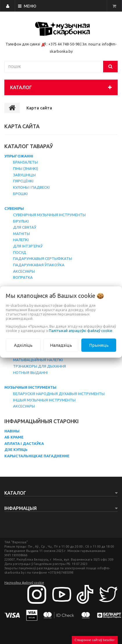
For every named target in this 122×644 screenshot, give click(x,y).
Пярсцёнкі (23, 181)
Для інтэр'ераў (28, 246)
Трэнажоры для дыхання (40, 366)
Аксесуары (24, 271)
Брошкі (20, 194)
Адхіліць (23, 345)
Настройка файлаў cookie (24, 583)
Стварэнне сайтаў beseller (95, 640)
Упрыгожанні (19, 156)
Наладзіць (61, 345)
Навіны (12, 431)
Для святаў (25, 227)
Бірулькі (21, 221)
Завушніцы (24, 175)
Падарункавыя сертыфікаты (43, 258)
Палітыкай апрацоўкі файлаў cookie (81, 330)
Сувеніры (14, 208)
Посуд (20, 252)
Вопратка (23, 277)
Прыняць (99, 345)
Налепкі (21, 240)
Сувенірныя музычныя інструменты (49, 215)
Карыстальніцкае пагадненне (37, 456)
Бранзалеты (25, 162)
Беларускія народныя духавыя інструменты (59, 394)
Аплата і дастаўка (24, 443)
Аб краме (14, 437)
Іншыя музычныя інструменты (44, 400)
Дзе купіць (16, 449)
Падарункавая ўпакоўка (39, 265)
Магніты (21, 234)
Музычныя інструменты (30, 387)
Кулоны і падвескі (31, 187)
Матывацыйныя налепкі (38, 360)
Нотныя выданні (30, 373)
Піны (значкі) (26, 168)
